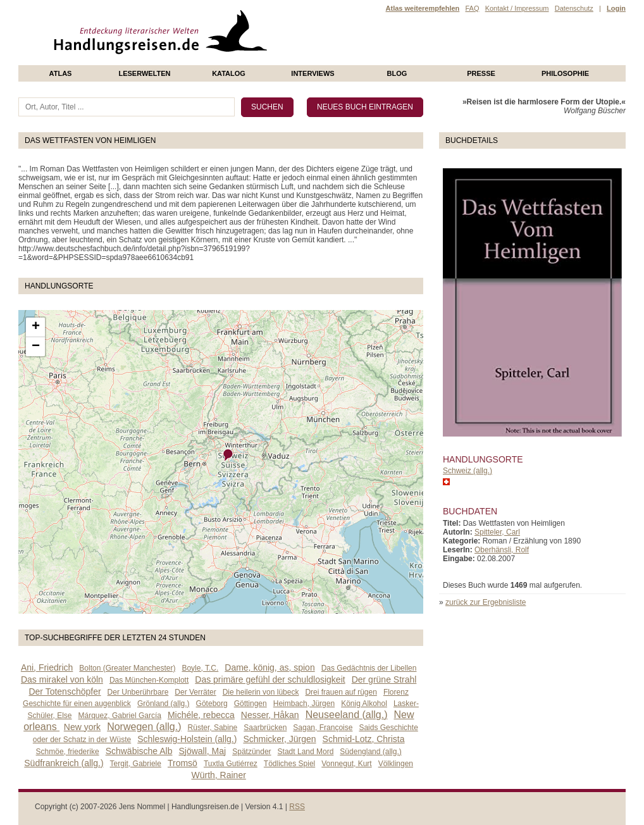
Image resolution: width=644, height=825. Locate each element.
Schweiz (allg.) (468, 471)
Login (616, 8)
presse (481, 73)
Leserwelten (144, 73)
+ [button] (36, 327)
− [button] (36, 347)
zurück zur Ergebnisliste (486, 602)
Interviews (313, 73)
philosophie (565, 73)
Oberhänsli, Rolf (502, 550)
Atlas (61, 73)
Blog (397, 73)
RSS (297, 807)
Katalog (229, 73)
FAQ (472, 8)
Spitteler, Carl (497, 532)
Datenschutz (574, 8)
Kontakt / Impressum (517, 8)
